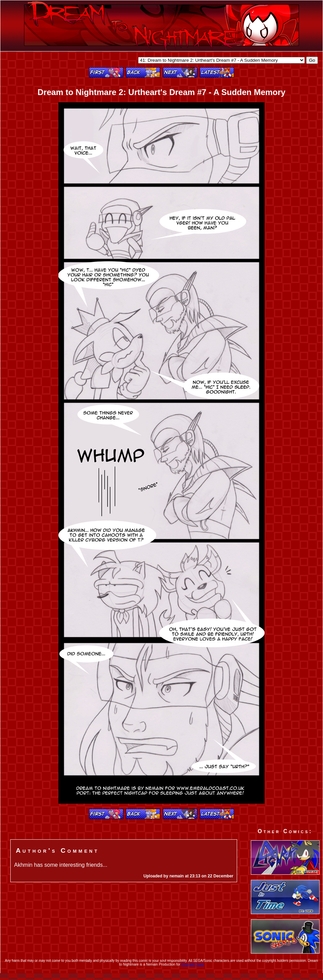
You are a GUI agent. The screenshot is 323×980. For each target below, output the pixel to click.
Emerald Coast (192, 964)
